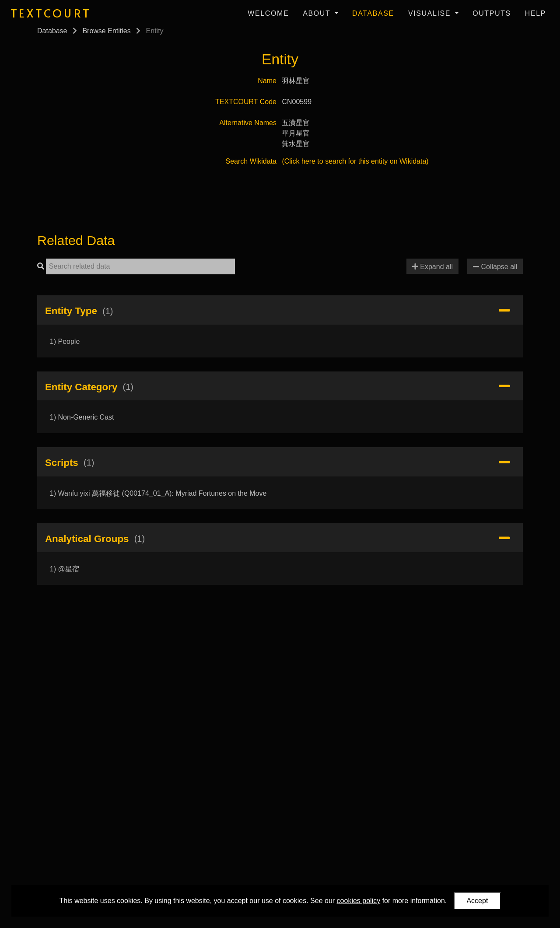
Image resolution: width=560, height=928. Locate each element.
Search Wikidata (251, 161)
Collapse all (495, 267)
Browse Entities (106, 31)
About (318, 13)
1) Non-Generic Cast (82, 417)
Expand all (432, 267)
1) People (65, 341)
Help (535, 13)
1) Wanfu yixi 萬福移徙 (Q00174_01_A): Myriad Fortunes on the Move (158, 493)
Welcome (268, 13)
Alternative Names (248, 123)
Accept (477, 901)
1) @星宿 (65, 569)
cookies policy (359, 900)
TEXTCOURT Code (246, 102)
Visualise (431, 13)
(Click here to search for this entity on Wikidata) (355, 161)
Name (267, 81)
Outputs (492, 13)
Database (373, 13)
